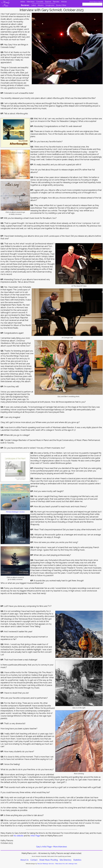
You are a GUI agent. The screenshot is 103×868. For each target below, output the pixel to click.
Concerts (40, 2)
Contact (34, 860)
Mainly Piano (5, 4)
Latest (34, 5)
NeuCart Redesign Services (46, 864)
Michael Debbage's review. (15, 512)
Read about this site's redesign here (66, 864)
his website (19, 836)
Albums (41, 5)
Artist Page (35, 836)
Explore (48, 2)
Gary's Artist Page (44, 847)
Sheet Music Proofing (49, 860)
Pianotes (56, 2)
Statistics (77, 860)
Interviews (31, 2)
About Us (24, 860)
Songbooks (50, 5)
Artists (23, 2)
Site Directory (66, 860)
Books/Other (61, 5)
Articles (64, 2)
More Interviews (60, 847)
